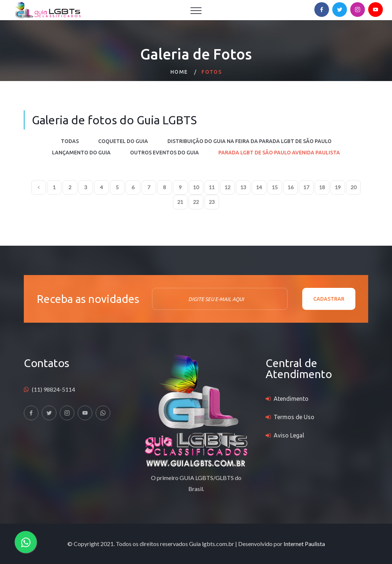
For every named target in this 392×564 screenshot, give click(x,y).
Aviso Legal (289, 435)
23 (212, 202)
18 (322, 187)
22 (196, 202)
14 (259, 187)
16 (291, 187)
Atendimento (291, 399)
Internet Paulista (304, 544)
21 (180, 202)
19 (338, 187)
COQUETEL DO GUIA (123, 141)
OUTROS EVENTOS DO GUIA (164, 153)
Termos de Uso (294, 417)
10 (196, 187)
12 (228, 187)
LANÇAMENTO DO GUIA (81, 153)
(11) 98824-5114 (53, 389)
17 (306, 187)
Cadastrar (329, 299)
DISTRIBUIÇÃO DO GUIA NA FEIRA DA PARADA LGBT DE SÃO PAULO (249, 141)
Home (179, 72)
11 (212, 187)
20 (354, 187)
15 (275, 187)
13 (243, 187)
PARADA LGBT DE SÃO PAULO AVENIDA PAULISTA (279, 153)
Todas (70, 141)
